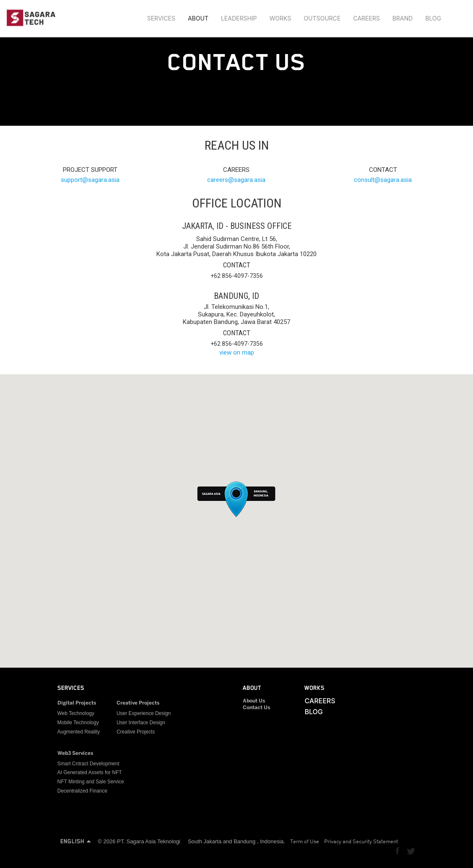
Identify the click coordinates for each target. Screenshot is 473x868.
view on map (237, 352)
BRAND (403, 18)
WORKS (281, 18)
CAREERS (366, 18)
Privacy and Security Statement (361, 841)
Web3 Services (75, 753)
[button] (236, 497)
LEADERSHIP (239, 18)
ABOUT (252, 688)
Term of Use (305, 841)
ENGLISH (75, 841)
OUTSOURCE (322, 18)
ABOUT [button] (198, 18)
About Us (254, 701)
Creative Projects (138, 703)
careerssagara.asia (236, 180)
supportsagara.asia (90, 180)
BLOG (433, 18)
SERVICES (161, 18)
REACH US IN (237, 145)
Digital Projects (77, 703)
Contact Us (256, 708)
